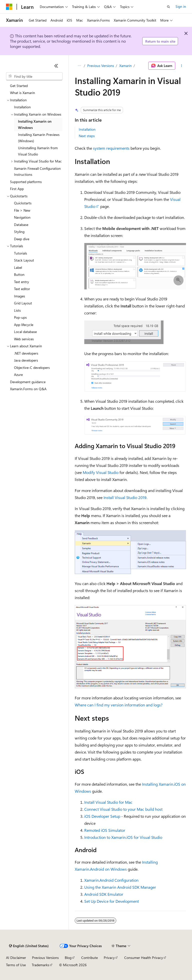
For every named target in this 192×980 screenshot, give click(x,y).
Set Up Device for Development (111, 901)
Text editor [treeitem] (22, 289)
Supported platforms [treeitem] (26, 182)
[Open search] (168, 7)
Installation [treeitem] (22, 107)
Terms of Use (16, 965)
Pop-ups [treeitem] (20, 317)
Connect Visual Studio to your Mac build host (123, 809)
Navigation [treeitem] (22, 217)
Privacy (109, 958)
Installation (87, 129)
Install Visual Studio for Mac (108, 802)
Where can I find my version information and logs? (119, 705)
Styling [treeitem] (19, 232)
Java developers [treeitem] (26, 360)
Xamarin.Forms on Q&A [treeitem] (28, 389)
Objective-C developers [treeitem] (32, 367)
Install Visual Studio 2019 (125, 497)
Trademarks (40, 965)
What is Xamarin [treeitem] (22, 93)
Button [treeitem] (19, 274)
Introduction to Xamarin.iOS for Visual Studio (123, 837)
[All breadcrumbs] (79, 66)
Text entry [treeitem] (21, 282)
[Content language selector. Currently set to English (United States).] (29, 946)
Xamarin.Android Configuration (111, 880)
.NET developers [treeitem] (26, 353)
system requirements (111, 148)
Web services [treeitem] (24, 339)
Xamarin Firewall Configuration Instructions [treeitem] (37, 172)
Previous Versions (101, 66)
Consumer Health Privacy (144, 958)
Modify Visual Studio (101, 472)
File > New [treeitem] (22, 210)
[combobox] (34, 76)
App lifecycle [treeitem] (24, 325)
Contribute (89, 958)
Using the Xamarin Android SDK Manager (120, 887)
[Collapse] (56, 66)
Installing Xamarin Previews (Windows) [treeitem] (39, 138)
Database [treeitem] (21, 225)
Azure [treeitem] (18, 375)
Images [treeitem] (19, 296)
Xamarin (125, 66)
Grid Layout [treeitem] (23, 303)
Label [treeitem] (18, 267)
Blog (68, 958)
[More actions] (182, 66)
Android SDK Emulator (104, 894)
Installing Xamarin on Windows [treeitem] (35, 124)
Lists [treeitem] (17, 310)
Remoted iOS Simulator (105, 830)
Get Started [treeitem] (19, 86)
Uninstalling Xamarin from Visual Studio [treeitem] (38, 151)
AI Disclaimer (16, 958)
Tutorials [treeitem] (20, 253)
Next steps (87, 136)
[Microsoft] (9, 7)
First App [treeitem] (17, 189)
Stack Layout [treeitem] (24, 260)
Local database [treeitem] (25, 332)
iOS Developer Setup (102, 816)
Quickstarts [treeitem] (23, 203)
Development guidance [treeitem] (28, 382)
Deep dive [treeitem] (22, 239)
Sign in (181, 6)
